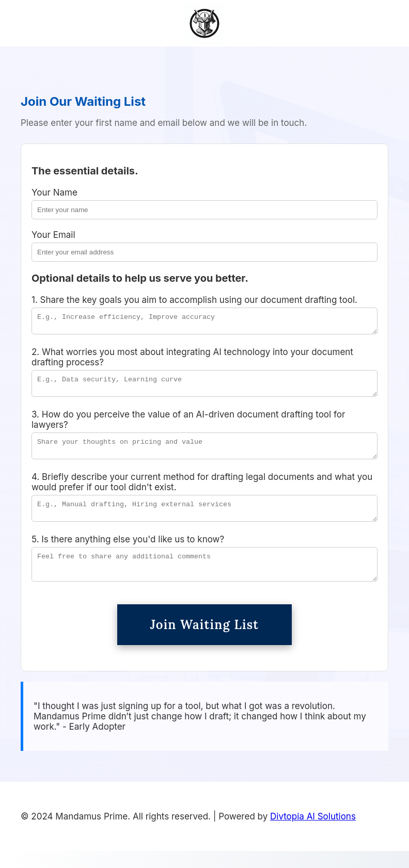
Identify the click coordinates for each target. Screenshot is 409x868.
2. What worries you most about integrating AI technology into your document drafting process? (192, 360)
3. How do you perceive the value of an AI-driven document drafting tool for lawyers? (188, 426)
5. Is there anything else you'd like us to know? (128, 552)
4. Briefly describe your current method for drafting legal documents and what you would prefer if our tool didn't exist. (202, 491)
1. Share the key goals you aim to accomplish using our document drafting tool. (194, 300)
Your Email (53, 235)
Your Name (54, 192)
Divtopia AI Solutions (313, 833)
